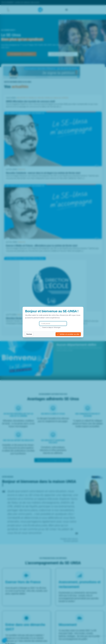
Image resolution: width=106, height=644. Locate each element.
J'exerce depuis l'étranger (50, 327)
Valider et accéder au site (68, 334)
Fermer (29, 334)
